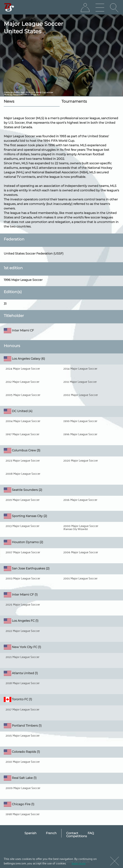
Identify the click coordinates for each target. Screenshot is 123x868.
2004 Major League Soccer (23, 421)
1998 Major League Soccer (23, 814)
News (9, 101)
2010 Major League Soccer (23, 761)
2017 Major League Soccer (22, 709)
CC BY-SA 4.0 (33, 95)
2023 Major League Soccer (23, 460)
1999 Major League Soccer (80, 421)
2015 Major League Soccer (23, 735)
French (51, 833)
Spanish (30, 833)
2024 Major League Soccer (23, 368)
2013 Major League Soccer (22, 526)
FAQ (91, 833)
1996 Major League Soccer (80, 434)
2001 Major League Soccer (80, 578)
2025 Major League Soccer (23, 604)
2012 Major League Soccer (22, 381)
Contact (72, 833)
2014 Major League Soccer (80, 368)
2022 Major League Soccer (23, 631)
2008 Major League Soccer (23, 473)
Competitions (77, 836)
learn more (79, 863)
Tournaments (74, 101)
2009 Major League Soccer (23, 788)
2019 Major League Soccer (23, 500)
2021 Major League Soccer (22, 657)
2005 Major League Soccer (23, 395)
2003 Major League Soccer (23, 578)
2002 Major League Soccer (81, 395)
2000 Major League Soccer (81, 526)
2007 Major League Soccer (23, 552)
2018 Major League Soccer (23, 683)
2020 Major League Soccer (81, 460)
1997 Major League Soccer (22, 434)
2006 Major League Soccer (81, 552)
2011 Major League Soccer (80, 381)
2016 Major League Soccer (80, 500)
